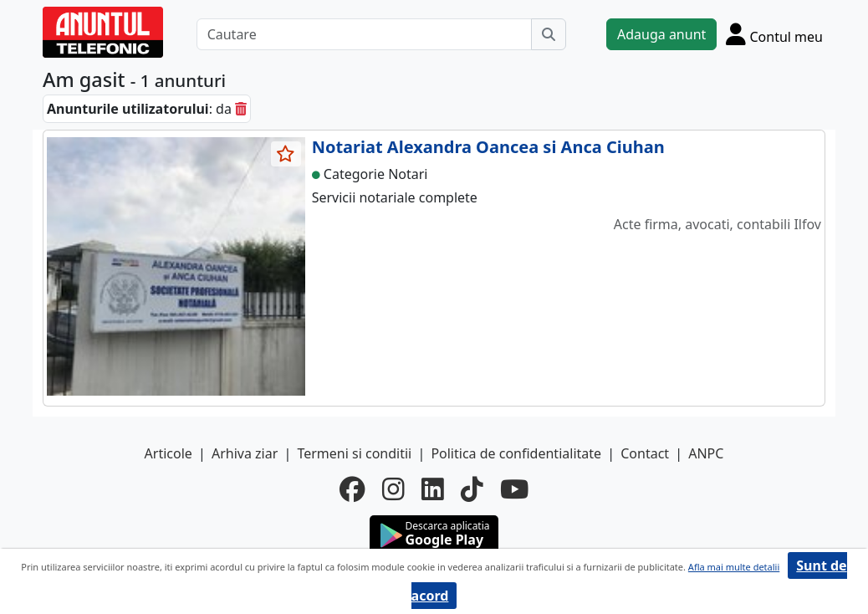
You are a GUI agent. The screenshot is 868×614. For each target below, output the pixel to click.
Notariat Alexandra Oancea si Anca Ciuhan (488, 147)
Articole (168, 453)
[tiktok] (472, 489)
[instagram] (393, 489)
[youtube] (514, 489)
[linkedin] (433, 489)
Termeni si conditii (354, 453)
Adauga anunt (661, 34)
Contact (645, 453)
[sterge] (241, 109)
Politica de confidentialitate (516, 453)
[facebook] (352, 489)
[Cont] (774, 34)
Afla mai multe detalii (734, 567)
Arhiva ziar (245, 453)
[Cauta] (549, 34)
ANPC (706, 453)
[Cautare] (364, 34)
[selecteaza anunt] (286, 154)
